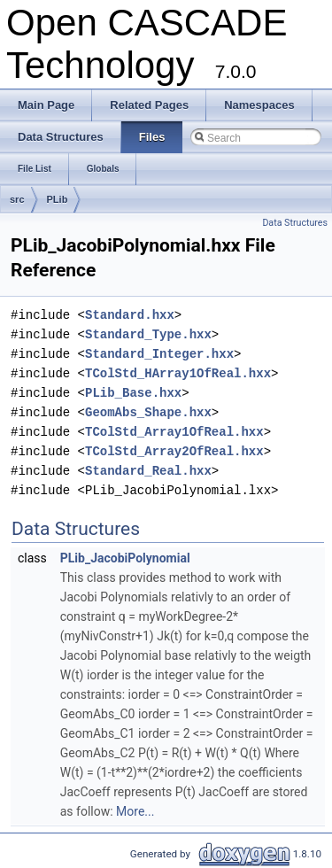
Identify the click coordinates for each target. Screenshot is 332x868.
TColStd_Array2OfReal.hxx (174, 451)
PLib (58, 199)
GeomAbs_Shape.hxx (148, 412)
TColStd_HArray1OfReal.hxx (178, 373)
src (17, 199)
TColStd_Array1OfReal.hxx (174, 432)
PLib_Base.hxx (133, 393)
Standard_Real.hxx (148, 471)
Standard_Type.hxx (148, 334)
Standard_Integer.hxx (159, 354)
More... (135, 811)
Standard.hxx (130, 315)
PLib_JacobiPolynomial (125, 558)
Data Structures (295, 223)
